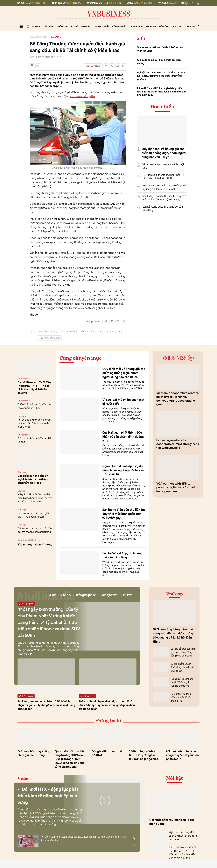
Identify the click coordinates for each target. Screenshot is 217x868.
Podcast (178, 26)
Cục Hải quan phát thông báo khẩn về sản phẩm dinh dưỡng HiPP (163, 176)
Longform (22, 416)
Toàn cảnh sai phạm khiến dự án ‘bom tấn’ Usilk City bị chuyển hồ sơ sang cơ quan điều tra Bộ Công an (107, 706)
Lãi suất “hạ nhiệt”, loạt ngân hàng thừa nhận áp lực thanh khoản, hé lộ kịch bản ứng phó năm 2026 (162, 92)
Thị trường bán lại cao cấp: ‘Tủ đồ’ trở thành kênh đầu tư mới (35, 530)
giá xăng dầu (113, 331)
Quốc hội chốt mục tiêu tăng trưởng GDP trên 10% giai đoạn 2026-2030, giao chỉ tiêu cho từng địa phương (70, 760)
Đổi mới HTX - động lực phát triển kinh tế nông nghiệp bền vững (45, 797)
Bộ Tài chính (68, 331)
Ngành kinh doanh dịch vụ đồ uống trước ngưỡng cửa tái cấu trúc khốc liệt (165, 187)
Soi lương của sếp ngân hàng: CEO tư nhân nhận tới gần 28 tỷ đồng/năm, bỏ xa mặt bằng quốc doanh (46, 706)
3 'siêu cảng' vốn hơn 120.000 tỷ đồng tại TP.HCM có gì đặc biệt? (144, 756)
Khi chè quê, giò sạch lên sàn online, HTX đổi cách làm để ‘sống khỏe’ (34, 423)
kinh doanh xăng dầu (82, 96)
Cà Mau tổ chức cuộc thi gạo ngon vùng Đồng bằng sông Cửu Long (183, 652)
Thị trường (25, 545)
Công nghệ (118, 26)
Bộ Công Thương (48, 331)
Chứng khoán (64, 26)
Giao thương (44, 545)
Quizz (125, 596)
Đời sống (164, 26)
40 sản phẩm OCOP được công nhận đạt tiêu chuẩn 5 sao (183, 666)
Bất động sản (83, 26)
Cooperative (135, 26)
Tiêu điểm (36, 26)
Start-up (151, 26)
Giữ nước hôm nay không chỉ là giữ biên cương (159, 61)
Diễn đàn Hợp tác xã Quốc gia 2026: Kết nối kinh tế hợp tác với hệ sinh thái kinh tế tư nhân (83, 840)
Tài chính (49, 26)
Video (51, 596)
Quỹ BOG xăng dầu (49, 338)
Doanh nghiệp (101, 26)
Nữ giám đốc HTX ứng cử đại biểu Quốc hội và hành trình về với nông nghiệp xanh (35, 498)
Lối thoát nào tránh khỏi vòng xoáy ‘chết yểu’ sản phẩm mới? (182, 756)
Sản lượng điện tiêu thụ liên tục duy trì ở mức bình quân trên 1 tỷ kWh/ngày (164, 198)
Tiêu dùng (57, 37)
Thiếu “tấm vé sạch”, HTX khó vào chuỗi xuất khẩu (34, 406)
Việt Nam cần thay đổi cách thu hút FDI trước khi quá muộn (183, 837)
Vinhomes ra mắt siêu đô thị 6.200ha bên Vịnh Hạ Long (160, 49)
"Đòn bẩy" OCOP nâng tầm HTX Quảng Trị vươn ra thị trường (182, 681)
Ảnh (36, 596)
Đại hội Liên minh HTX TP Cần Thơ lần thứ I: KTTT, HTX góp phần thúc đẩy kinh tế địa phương (161, 76)
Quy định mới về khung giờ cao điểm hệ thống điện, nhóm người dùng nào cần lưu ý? (164, 153)
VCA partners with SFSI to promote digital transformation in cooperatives (177, 487)
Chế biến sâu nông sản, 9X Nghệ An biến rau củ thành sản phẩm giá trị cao (33, 479)
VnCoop (190, 26)
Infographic (75, 596)
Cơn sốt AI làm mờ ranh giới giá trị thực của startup (33, 515)
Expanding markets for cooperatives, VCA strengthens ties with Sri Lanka (178, 444)
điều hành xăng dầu (90, 331)
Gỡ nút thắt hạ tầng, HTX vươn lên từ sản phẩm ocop (181, 696)
